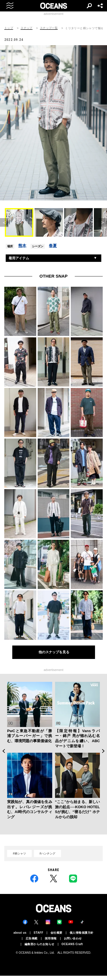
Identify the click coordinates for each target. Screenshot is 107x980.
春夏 (53, 246)
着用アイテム (19, 258)
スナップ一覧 (49, 28)
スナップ (27, 28)
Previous (4, 751)
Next (103, 751)
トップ (9, 28)
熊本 (22, 246)
